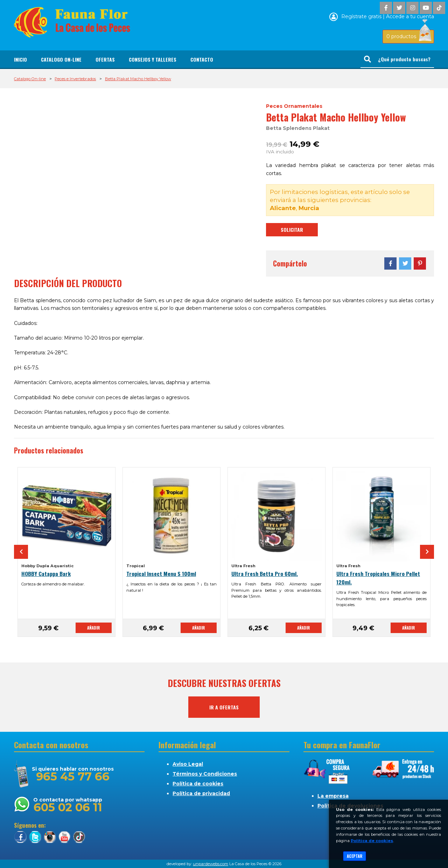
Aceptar (355, 856)
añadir (93, 628)
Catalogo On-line (61, 59)
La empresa (333, 796)
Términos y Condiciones (205, 774)
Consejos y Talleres (153, 59)
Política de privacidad (201, 793)
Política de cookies (198, 784)
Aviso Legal (188, 764)
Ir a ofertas (224, 707)
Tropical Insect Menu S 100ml (161, 574)
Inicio (20, 59)
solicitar (292, 230)
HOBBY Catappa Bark (46, 574)
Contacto (202, 59)
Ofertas (105, 59)
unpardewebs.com (211, 864)
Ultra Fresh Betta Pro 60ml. (265, 574)
